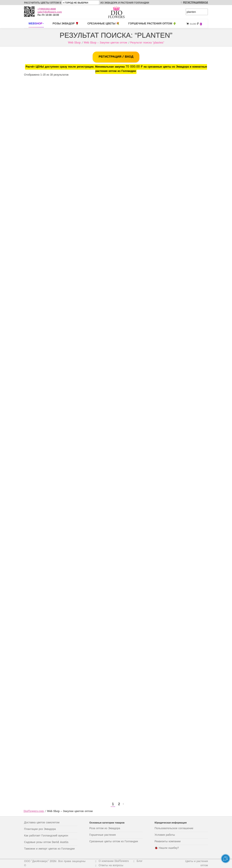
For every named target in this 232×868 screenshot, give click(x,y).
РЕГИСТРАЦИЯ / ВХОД (116, 57)
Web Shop (74, 43)
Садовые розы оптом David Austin (46, 842)
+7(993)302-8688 (47, 9)
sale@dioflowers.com (50, 12)
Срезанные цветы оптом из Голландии (114, 842)
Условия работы (165, 835)
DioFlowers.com (34, 811)
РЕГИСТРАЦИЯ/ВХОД (194, 2)
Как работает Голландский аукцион (46, 836)
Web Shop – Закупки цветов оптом (105, 43)
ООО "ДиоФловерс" (36, 861)
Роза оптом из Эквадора (105, 828)
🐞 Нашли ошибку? (167, 848)
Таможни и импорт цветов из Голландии (49, 849)
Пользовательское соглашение (174, 828)
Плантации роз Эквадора (40, 829)
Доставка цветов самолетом (42, 823)
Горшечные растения (103, 835)
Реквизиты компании (168, 842)
